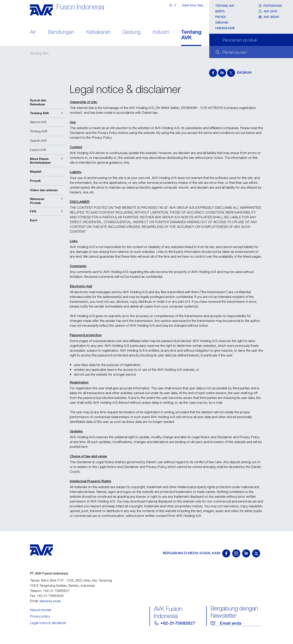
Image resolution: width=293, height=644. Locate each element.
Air (33, 32)
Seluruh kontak (41, 610)
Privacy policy (40, 616)
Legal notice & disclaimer (48, 623)
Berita (220, 11)
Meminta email (50, 601)
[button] (47, 113)
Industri (161, 32)
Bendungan (61, 32)
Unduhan (222, 22)
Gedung (131, 32)
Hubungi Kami (225, 28)
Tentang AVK (191, 35)
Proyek (221, 17)
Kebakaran (98, 32)
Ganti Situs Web (193, 5)
